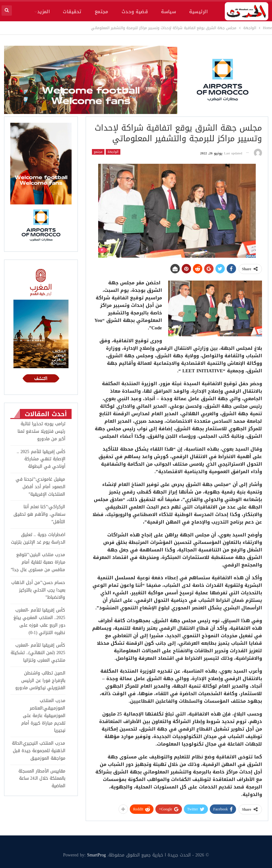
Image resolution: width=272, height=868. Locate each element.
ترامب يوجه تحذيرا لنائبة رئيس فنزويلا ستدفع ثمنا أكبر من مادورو (41, 431)
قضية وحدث (135, 12)
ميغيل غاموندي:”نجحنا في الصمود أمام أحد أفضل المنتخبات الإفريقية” (40, 487)
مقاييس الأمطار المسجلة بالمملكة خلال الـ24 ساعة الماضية (42, 779)
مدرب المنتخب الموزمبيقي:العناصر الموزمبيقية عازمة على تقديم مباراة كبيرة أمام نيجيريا (43, 716)
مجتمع (102, 12)
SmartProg (97, 855)
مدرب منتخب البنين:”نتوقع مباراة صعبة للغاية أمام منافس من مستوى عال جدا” (38, 562)
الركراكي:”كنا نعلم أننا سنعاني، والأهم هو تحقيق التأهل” (39, 514)
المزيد (44, 12)
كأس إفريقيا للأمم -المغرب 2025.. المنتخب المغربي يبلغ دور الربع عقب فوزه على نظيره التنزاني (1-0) (39, 621)
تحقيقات (72, 12)
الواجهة (113, 152)
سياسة (169, 12)
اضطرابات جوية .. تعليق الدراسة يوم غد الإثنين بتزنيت (38, 538)
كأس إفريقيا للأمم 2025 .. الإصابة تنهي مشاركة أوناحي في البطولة (41, 459)
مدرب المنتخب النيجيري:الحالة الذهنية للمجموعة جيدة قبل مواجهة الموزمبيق (39, 751)
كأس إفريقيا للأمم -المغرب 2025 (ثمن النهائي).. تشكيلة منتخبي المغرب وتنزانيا (38, 653)
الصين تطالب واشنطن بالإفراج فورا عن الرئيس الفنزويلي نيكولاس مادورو (40, 681)
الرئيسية (198, 12)
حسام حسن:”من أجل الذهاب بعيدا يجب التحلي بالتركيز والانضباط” (38, 590)
